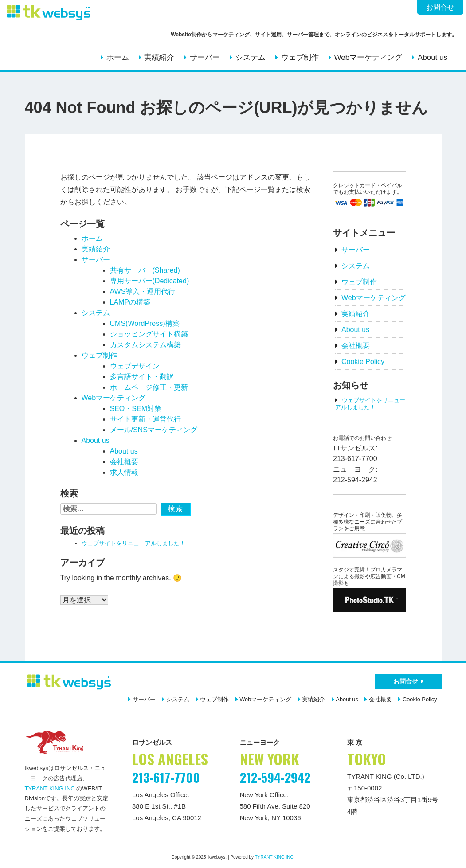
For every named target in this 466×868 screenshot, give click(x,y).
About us (433, 57)
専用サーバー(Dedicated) (150, 281)
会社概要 (124, 462)
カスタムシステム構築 (145, 345)
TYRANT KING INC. (51, 788)
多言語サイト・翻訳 (142, 377)
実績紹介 (159, 57)
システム (251, 57)
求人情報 (124, 472)
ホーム (118, 57)
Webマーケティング (368, 57)
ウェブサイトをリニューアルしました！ (133, 543)
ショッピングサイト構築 (149, 334)
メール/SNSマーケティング (154, 430)
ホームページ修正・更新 (149, 387)
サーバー (205, 57)
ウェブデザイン (135, 366)
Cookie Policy (363, 362)
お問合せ (440, 7)
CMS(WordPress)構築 (145, 323)
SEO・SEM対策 (136, 409)
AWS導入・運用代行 (143, 291)
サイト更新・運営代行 (145, 419)
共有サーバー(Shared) (145, 270)
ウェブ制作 (300, 57)
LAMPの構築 (130, 302)
